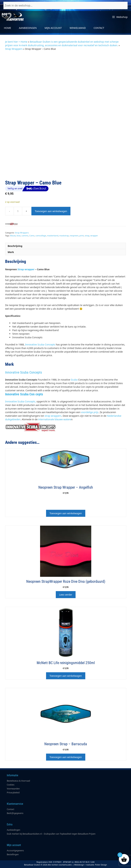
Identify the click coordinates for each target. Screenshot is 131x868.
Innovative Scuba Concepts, (20, 401)
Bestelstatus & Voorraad (18, 781)
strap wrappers (53, 416)
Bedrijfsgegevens (15, 813)
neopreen (74, 236)
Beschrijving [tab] (15, 246)
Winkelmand (78, 28)
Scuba (74, 380)
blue (19, 236)
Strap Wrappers (14, 49)
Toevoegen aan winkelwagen (51, 211)
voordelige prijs (90, 412)
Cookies (11, 785)
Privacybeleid (13, 793)
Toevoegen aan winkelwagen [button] (66, 513)
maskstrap (64, 236)
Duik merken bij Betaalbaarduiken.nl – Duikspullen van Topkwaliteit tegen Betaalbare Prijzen (51, 834)
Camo (32, 236)
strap (87, 236)
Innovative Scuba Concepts (40, 344)
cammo (25, 236)
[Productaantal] (18, 211)
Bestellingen (13, 854)
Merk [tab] (11, 252)
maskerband (53, 236)
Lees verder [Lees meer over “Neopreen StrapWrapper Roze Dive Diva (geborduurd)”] (66, 595)
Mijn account (53, 28)
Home (8, 28)
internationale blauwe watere (55, 419)
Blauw (13, 236)
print (82, 236)
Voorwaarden (13, 789)
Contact (99, 28)
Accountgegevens (15, 851)
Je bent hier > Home (16, 42)
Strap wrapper (26, 269)
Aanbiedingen (28, 28)
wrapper (94, 236)
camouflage (41, 236)
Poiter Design (101, 865)
